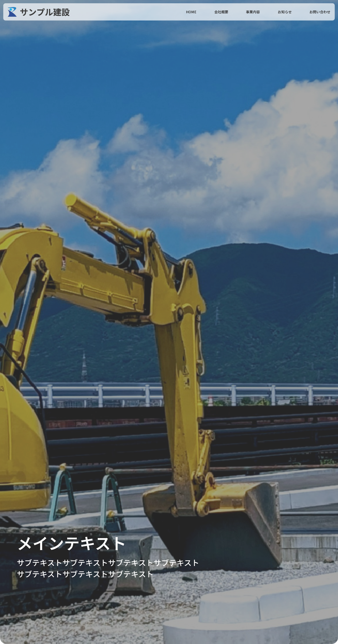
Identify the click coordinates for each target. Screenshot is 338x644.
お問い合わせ (320, 12)
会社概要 (221, 12)
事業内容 (253, 12)
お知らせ (285, 12)
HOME (191, 12)
